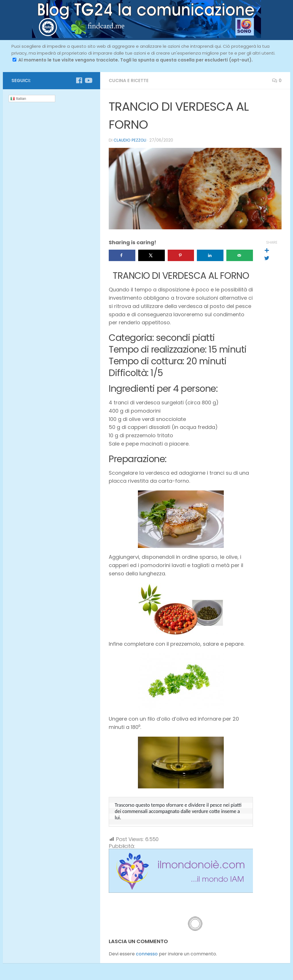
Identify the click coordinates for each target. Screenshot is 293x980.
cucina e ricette (129, 80)
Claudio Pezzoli (130, 140)
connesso (147, 954)
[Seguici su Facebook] (79, 80)
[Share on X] (152, 255)
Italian (18, 99)
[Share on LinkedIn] (210, 255)
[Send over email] (240, 255)
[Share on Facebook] (122, 255)
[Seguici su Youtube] (88, 80)
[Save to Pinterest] (181, 255)
